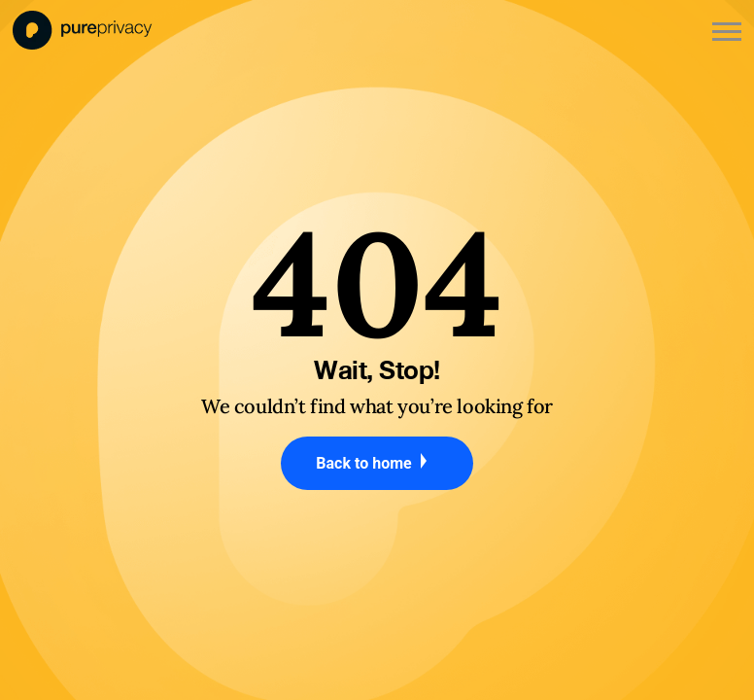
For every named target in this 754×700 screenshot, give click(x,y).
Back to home (377, 463)
